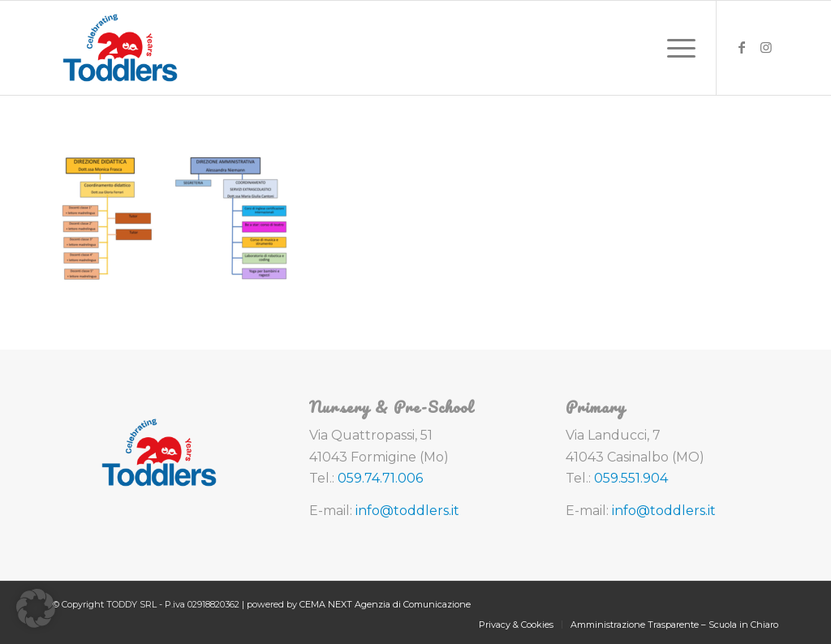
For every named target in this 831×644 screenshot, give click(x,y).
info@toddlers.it (407, 511)
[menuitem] (676, 48)
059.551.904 (631, 478)
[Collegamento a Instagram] (766, 47)
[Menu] (676, 48)
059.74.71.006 (380, 478)
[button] (36, 608)
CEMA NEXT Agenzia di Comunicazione (385, 604)
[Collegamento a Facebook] (742, 47)
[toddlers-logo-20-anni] (120, 48)
